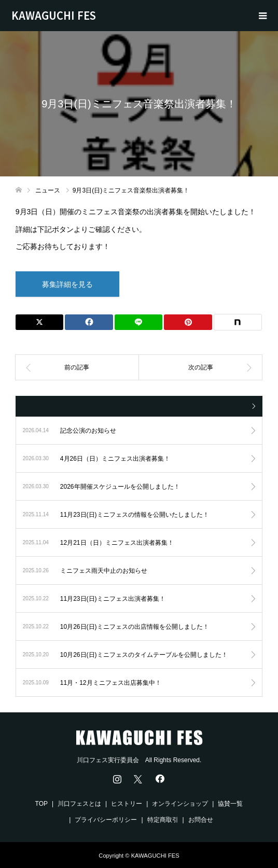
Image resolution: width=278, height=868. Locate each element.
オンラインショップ (180, 804)
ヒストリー (127, 804)
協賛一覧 (230, 804)
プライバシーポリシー (106, 820)
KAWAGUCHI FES (54, 15)
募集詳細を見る (67, 284)
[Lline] (139, 322)
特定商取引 (163, 820)
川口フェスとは (79, 804)
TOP (41, 804)
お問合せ (201, 820)
